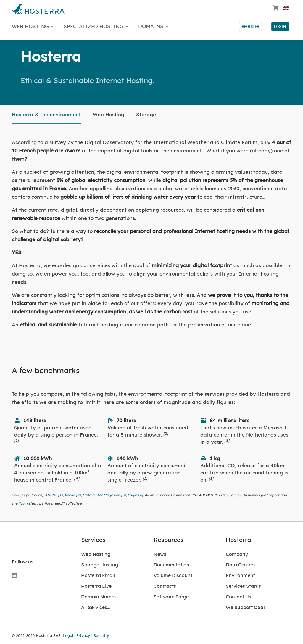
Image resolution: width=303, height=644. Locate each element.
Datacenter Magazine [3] (104, 495)
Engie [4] (135, 495)
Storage (146, 115)
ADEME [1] (54, 495)
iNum (23, 503)
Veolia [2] (73, 495)
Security (101, 636)
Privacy (83, 636)
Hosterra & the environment (46, 115)
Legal (68, 636)
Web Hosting (108, 115)
